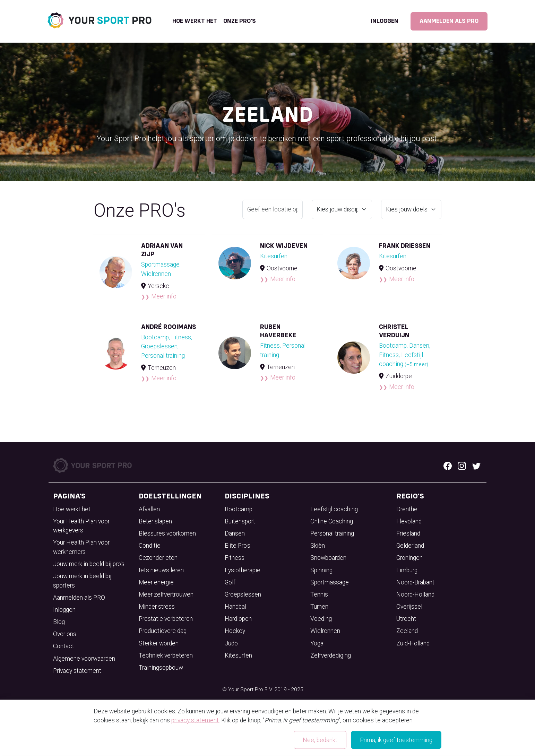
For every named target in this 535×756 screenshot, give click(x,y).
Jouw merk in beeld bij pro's (89, 564)
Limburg (407, 570)
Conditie (150, 546)
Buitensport (240, 521)
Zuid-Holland (413, 643)
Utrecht (406, 619)
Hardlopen (238, 619)
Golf (230, 582)
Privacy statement (77, 671)
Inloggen (385, 21)
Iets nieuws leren (161, 570)
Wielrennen (325, 631)
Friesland (408, 533)
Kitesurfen (238, 655)
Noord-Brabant (415, 582)
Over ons (65, 634)
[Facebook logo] (448, 465)
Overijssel (409, 607)
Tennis (319, 594)
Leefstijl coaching (334, 509)
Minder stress (157, 607)
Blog (59, 622)
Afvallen (149, 509)
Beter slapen (155, 521)
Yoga (317, 643)
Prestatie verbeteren (166, 619)
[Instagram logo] (462, 465)
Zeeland (407, 631)
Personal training (332, 533)
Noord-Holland (415, 594)
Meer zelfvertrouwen (166, 594)
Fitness (235, 558)
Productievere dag (163, 631)
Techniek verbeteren (166, 655)
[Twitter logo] (476, 465)
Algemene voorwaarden (84, 659)
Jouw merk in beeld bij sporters (82, 581)
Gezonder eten (158, 558)
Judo (231, 643)
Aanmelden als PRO (449, 21)
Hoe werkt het (195, 21)
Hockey (235, 631)
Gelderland (410, 546)
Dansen (235, 533)
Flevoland (409, 521)
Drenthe (407, 509)
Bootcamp (239, 509)
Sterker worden (159, 643)
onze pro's (240, 21)
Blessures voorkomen (167, 533)
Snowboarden (328, 558)
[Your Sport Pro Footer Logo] (93, 465)
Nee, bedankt (320, 740)
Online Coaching (332, 521)
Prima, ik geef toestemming (396, 740)
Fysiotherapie (243, 570)
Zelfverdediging (331, 655)
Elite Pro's (238, 546)
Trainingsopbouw (161, 668)
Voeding (321, 619)
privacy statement (195, 720)
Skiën (318, 546)
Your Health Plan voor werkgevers (81, 526)
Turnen (319, 607)
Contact (64, 646)
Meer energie (156, 582)
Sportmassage (330, 582)
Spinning (321, 570)
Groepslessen (243, 594)
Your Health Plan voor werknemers (81, 547)
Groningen (409, 558)
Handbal (235, 607)
